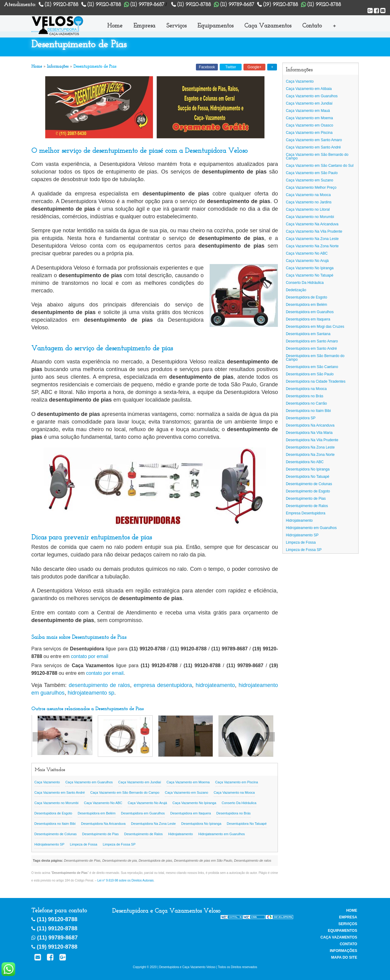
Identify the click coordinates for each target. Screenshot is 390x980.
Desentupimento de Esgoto (308, 491)
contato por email (90, 656)
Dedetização (296, 290)
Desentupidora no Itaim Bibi (55, 824)
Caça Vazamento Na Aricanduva (312, 224)
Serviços (176, 25)
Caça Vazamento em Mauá (308, 111)
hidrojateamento (215, 685)
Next (269, 737)
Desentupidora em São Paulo (310, 374)
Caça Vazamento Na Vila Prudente (314, 231)
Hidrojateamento (181, 834)
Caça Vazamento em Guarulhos (89, 782)
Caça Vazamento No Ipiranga (194, 803)
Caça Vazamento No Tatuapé (310, 275)
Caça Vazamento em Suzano (186, 792)
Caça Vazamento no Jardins (309, 202)
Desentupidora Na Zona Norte (310, 455)
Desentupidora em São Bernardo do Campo (315, 358)
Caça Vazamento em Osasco (309, 125)
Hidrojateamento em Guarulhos (222, 834)
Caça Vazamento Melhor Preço (311, 188)
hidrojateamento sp (91, 693)
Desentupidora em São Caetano (312, 367)
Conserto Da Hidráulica (239, 803)
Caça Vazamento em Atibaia (309, 89)
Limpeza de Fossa (83, 844)
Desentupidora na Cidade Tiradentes (316, 381)
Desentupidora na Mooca (306, 389)
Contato (312, 25)
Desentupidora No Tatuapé (247, 824)
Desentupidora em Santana (308, 334)
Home (115, 25)
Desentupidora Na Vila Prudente (312, 440)
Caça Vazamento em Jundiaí (140, 782)
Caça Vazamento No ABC (103, 803)
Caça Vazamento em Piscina (236, 782)
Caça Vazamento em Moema (188, 782)
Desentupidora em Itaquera (191, 813)
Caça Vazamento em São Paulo (312, 173)
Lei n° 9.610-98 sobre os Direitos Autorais (126, 880)
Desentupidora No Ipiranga (201, 824)
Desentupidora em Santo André (311, 349)
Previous (38, 737)
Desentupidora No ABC (305, 462)
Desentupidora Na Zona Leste (153, 824)
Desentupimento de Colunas (56, 834)
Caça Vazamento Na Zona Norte (312, 246)
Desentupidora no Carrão (306, 403)
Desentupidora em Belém (97, 813)
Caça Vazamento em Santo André (60, 792)
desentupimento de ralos (99, 685)
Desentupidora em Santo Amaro (312, 341)
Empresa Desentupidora (305, 513)
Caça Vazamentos (268, 25)
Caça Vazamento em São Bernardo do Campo (125, 792)
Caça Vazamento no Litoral (308, 209)
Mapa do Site (344, 957)
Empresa (144, 25)
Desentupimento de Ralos (143, 834)
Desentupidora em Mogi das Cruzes (315, 327)
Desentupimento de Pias (101, 834)
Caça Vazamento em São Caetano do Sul (320, 166)
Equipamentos (215, 25)
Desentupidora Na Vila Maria (309, 433)
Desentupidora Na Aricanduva (103, 824)
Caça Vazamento (47, 782)
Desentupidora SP (301, 418)
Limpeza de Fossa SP (119, 844)
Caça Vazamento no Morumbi (57, 803)
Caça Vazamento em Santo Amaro (314, 140)
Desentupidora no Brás (234, 813)
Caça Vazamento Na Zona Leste (312, 239)
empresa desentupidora (163, 685)
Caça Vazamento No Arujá (147, 803)
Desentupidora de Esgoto (53, 813)
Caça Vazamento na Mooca (234, 792)
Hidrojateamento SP (49, 844)
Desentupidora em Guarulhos (143, 813)
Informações (58, 66)
